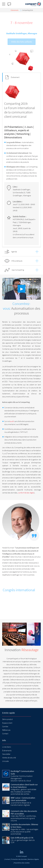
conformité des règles (26, 493)
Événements (7, 751)
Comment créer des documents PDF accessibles (24, 812)
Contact (5, 734)
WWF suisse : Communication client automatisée (23, 799)
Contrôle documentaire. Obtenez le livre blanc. (24, 826)
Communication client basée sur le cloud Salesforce (24, 786)
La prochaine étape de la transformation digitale (21, 804)
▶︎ (22, 289)
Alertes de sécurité (9, 758)
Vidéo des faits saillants (22, 42)
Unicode (5, 761)
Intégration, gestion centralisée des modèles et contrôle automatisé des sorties (23, 792)
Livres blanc (7, 747)
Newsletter (6, 754)
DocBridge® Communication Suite (22, 772)
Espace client (7, 723)
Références (6, 730)
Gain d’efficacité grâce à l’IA (22, 838)
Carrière (5, 726)
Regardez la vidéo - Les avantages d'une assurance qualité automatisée (24, 832)
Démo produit (7, 719)
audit (12, 421)
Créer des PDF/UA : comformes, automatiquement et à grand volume (23, 818)
